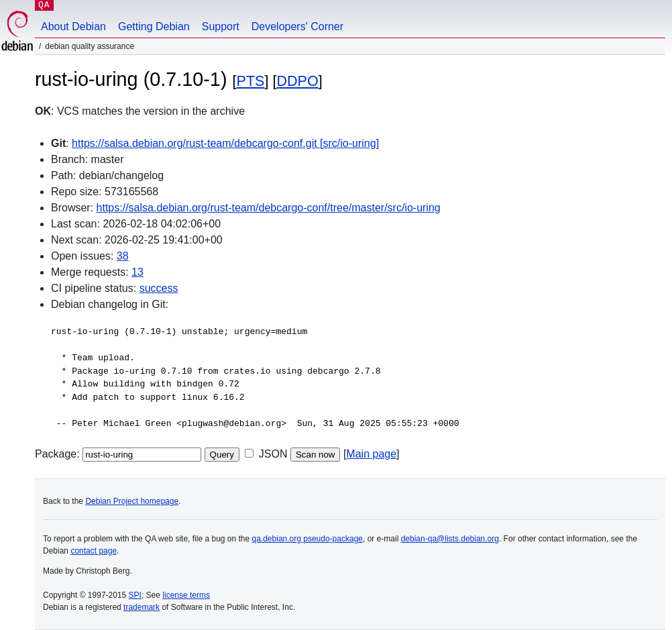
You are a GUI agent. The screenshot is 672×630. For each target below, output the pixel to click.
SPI (135, 595)
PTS (250, 81)
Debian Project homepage (132, 501)
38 (123, 256)
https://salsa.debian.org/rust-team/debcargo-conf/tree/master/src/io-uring (269, 208)
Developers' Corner (297, 27)
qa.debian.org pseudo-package (307, 539)
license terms (186, 595)
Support (221, 27)
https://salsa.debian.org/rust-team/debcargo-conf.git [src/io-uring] (225, 143)
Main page (371, 454)
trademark (142, 607)
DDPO (297, 81)
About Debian (73, 27)
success (159, 288)
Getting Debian (154, 27)
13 (137, 272)
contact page (94, 551)
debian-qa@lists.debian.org (450, 539)
